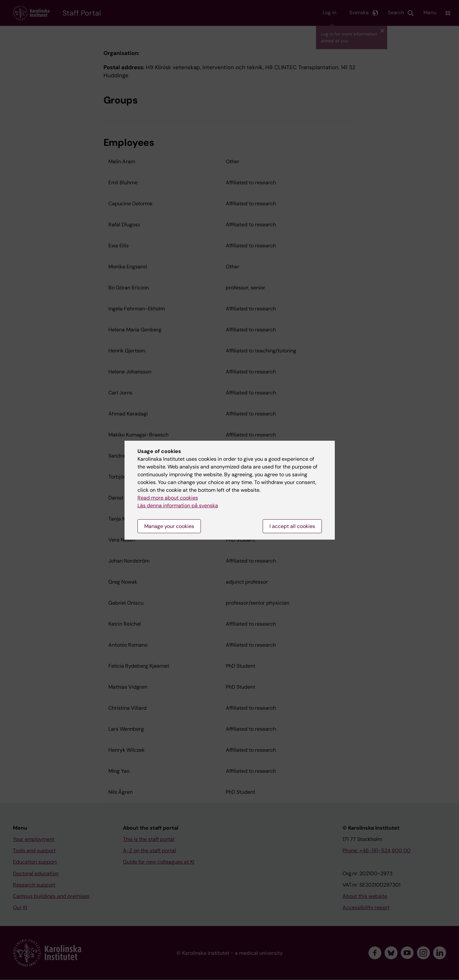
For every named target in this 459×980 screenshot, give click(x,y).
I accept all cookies (292, 526)
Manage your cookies (169, 526)
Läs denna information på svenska (178, 506)
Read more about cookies (168, 498)
